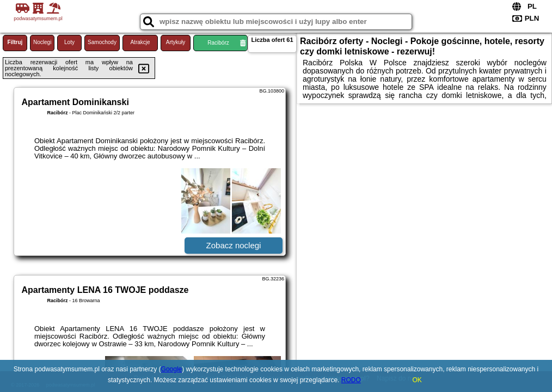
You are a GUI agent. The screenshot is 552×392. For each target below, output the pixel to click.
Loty (69, 42)
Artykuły (176, 42)
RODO (351, 380)
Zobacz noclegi (234, 245)
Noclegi (42, 42)
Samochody (102, 42)
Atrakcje (140, 42)
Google (172, 369)
